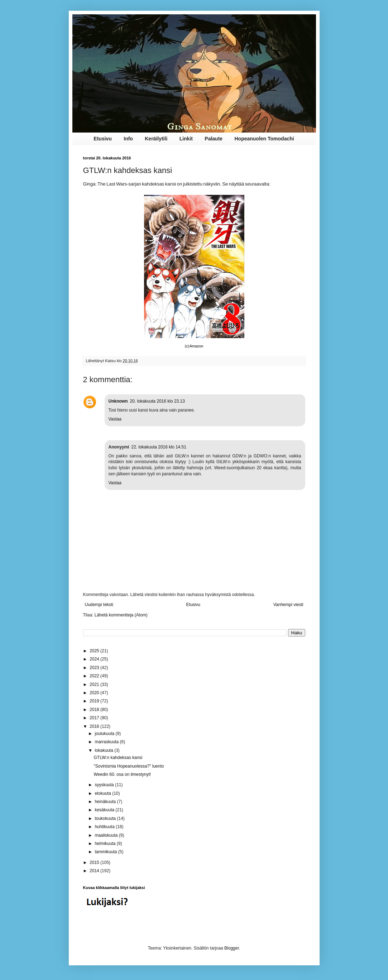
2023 (95, 668)
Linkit (186, 139)
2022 (95, 676)
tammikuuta (106, 852)
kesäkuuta (105, 810)
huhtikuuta (105, 827)
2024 (95, 659)
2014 (95, 871)
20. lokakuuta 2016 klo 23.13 (157, 401)
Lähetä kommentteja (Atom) (121, 615)
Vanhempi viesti (288, 605)
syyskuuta (105, 785)
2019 (95, 701)
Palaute (214, 139)
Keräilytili (156, 139)
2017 (95, 718)
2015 (95, 863)
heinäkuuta (106, 802)
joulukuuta (105, 734)
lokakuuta (104, 750)
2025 (95, 651)
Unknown (118, 401)
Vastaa (115, 419)
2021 (95, 684)
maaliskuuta (107, 835)
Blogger (232, 948)
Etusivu (103, 139)
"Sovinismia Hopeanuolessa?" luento (129, 766)
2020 (95, 693)
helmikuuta (106, 844)
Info (128, 139)
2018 (95, 710)
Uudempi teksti (99, 605)
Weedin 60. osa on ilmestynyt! (122, 774)
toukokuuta (106, 818)
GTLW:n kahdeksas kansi (118, 758)
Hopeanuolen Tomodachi (264, 139)
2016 (95, 726)
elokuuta (103, 793)
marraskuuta (107, 742)
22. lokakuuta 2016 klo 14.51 (159, 447)
